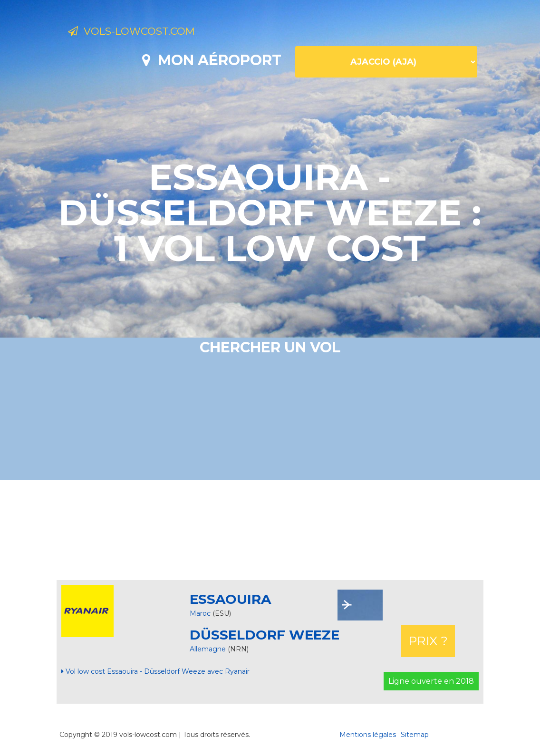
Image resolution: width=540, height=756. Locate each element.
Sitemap (415, 735)
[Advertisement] (270, 530)
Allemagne (209, 649)
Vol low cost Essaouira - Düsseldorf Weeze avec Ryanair (155, 671)
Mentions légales (368, 735)
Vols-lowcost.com (145, 32)
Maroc (200, 613)
